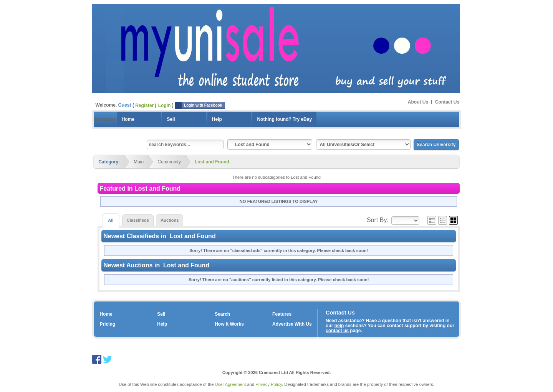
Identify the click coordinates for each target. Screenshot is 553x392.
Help (217, 119)
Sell (171, 119)
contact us (337, 331)
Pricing (107, 324)
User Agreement (231, 384)
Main (139, 162)
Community (169, 162)
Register (144, 105)
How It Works (229, 324)
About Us (418, 102)
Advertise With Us (292, 324)
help (339, 326)
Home (128, 119)
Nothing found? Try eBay (284, 119)
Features (282, 314)
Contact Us (447, 102)
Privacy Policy (269, 384)
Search (222, 314)
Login (165, 105)
